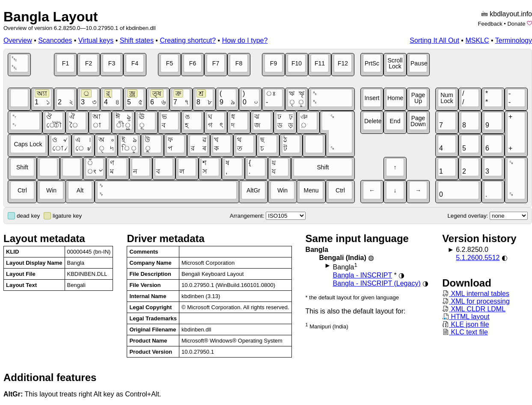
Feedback (490, 24)
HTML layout (466, 317)
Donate (516, 24)
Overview (18, 40)
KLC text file (465, 332)
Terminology (514, 40)
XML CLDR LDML (474, 309)
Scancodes (55, 40)
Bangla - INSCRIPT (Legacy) (377, 283)
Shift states (137, 40)
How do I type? (245, 40)
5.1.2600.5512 (478, 258)
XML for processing (476, 301)
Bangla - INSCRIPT (363, 275)
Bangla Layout (51, 17)
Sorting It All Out (434, 40)
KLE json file (465, 324)
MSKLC (477, 40)
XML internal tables (476, 294)
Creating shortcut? (188, 40)
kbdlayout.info (511, 14)
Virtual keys (96, 40)
